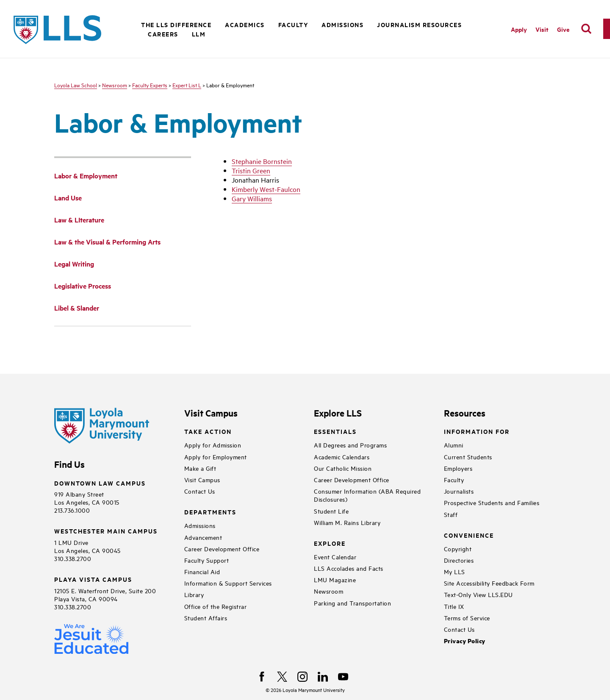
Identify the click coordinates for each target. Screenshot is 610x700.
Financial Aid (202, 571)
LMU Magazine (335, 579)
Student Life (331, 511)
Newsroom (115, 85)
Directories (459, 560)
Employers (458, 468)
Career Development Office (222, 549)
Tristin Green (251, 170)
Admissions (200, 525)
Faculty (454, 479)
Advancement (203, 537)
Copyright (458, 549)
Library (194, 594)
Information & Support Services (228, 583)
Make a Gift (200, 468)
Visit (542, 29)
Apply (519, 29)
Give (563, 29)
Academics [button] (245, 24)
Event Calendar (335, 557)
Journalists (459, 491)
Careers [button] (163, 34)
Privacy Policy (465, 641)
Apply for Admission (213, 445)
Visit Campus (202, 479)
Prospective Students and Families (492, 502)
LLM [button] (199, 34)
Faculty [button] (293, 24)
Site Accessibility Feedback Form (489, 583)
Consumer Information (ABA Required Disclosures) (367, 495)
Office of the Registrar (216, 606)
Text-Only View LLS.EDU (478, 594)
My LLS (455, 571)
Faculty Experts (150, 85)
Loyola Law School (76, 85)
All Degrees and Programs (350, 445)
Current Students (468, 457)
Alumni (454, 445)
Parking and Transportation (352, 603)
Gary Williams (252, 198)
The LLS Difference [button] (176, 24)
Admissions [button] (342, 24)
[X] (282, 677)
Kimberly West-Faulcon (266, 189)
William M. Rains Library (347, 522)
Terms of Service (467, 618)
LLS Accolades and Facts (349, 568)
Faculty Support (207, 560)
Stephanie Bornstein (262, 161)
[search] (586, 29)
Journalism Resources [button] (419, 24)
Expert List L (187, 85)
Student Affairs (206, 618)
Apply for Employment (216, 457)
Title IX (454, 606)
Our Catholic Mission (343, 468)
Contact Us (200, 491)
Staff (451, 514)
